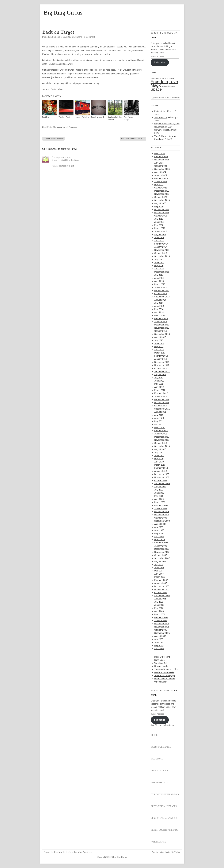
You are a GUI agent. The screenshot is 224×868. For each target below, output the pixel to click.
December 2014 (162, 290)
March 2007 (160, 577)
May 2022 (159, 185)
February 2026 (161, 157)
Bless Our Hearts (162, 657)
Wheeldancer (161, 682)
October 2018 (161, 216)
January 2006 (161, 621)
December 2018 (162, 213)
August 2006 (160, 599)
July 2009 (159, 490)
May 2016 (159, 266)
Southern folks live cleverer (115, 118)
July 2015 (159, 275)
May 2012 (159, 384)
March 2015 (160, 284)
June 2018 (159, 222)
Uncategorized (59, 127)
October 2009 (161, 480)
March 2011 (160, 427)
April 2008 (159, 536)
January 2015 (161, 287)
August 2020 (160, 203)
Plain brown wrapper (54, 139)
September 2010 (162, 446)
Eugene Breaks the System (167, 124)
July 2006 (159, 602)
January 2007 (161, 583)
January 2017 (161, 247)
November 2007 (162, 552)
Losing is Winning (82, 117)
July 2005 (159, 639)
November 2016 (162, 250)
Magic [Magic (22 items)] (156, 85)
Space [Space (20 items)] (156, 89)
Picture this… (161, 111)
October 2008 (161, 518)
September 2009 (162, 484)
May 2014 (159, 309)
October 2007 (161, 555)
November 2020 (162, 194)
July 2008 (159, 527)
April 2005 (159, 649)
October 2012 (161, 368)
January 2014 (161, 322)
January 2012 (161, 396)
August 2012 (160, 375)
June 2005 (159, 642)
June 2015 (159, 278)
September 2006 (162, 596)
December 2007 (162, 549)
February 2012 (161, 393)
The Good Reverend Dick (166, 669)
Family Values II (98, 117)
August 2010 (160, 449)
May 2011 (159, 421)
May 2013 (159, 347)
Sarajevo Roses (162, 130)
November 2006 (162, 589)
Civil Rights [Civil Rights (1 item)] (155, 78)
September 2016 (162, 256)
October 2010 (161, 443)
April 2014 (159, 312)
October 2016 (161, 253)
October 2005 (161, 630)
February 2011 (161, 431)
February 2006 (161, 617)
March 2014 (160, 315)
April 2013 (159, 350)
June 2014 (159, 306)
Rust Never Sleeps (128, 118)
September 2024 (162, 169)
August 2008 (160, 524)
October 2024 (161, 166)
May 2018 (159, 225)
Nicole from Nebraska (164, 672)
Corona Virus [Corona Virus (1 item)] (164, 78)
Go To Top (176, 852)
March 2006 (160, 614)
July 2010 (159, 452)
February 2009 (161, 505)
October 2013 (161, 331)
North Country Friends (165, 679)
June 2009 (159, 493)
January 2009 (161, 508)
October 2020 (161, 197)
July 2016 (159, 259)
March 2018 (160, 228)
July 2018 (159, 219)
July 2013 (159, 340)
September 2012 (162, 371)
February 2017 (161, 244)
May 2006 (159, 608)
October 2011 (161, 406)
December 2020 (162, 191)
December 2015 (162, 272)
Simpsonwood (161, 117)
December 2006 (162, 586)
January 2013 (161, 359)
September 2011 (162, 409)
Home (154, 735)
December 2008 (162, 512)
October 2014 (161, 294)
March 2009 (160, 502)
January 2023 (161, 181)
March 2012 (160, 390)
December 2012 (162, 362)
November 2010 (162, 440)
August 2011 (160, 412)
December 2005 (162, 624)
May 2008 (159, 533)
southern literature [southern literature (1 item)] (168, 86)
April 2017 (159, 241)
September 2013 (162, 334)
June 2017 (159, 238)
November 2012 (162, 365)
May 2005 (159, 645)
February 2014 (161, 318)
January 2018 (161, 231)
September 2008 (162, 521)
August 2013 (160, 337)
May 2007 (159, 571)
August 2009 (160, 487)
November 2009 (162, 477)
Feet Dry (46, 117)
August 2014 (160, 300)
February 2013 (161, 356)
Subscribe (160, 62)
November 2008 (162, 515)
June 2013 (159, 343)
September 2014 (162, 297)
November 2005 (162, 627)
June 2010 (159, 455)
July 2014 (159, 303)
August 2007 (160, 561)
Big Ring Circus (63, 13)
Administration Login (161, 852)
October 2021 (161, 188)
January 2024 (161, 175)
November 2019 (162, 210)
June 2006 (159, 605)
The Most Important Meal (133, 139)
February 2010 (161, 468)
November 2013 (162, 328)
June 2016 (159, 262)
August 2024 (160, 172)
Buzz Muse (160, 660)
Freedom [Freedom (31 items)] (159, 81)
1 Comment (90, 37)
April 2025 (159, 163)
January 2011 (161, 434)
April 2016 (159, 269)
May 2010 (159, 459)
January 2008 (161, 546)
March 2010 (160, 465)
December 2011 (162, 399)
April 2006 (159, 611)
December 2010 (162, 437)
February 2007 (161, 580)
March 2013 (160, 353)
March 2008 (160, 540)
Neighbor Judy (161, 666)
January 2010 (161, 471)
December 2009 (162, 474)
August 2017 (160, 234)
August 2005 (160, 636)
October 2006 (161, 593)
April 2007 (159, 574)
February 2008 (161, 543)
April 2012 (159, 387)
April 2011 (159, 424)
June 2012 (159, 381)
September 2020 (162, 200)
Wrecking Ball (161, 663)
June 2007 (159, 568)
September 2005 (162, 633)
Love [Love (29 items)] (173, 82)
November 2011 (162, 403)
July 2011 (159, 415)
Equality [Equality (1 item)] (172, 78)
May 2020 (159, 206)
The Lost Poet (64, 117)
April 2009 (159, 499)
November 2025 (162, 160)
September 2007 (162, 558)
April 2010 (159, 462)
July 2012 (159, 378)
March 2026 (160, 153)
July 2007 (159, 564)
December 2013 (162, 325)
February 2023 (161, 178)
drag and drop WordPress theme (79, 852)
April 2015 (159, 281)
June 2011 (159, 418)
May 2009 (159, 496)
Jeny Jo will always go (165, 676)
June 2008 (159, 530)
